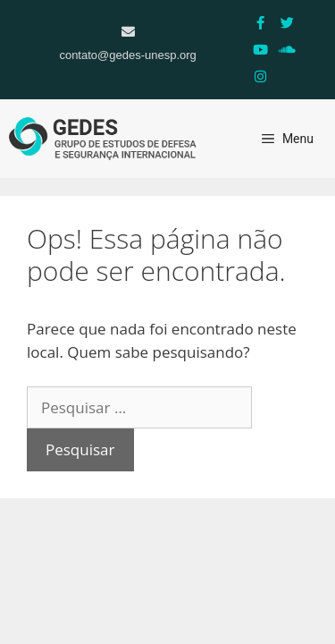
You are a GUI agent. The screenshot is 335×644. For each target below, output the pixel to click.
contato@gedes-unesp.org (127, 55)
